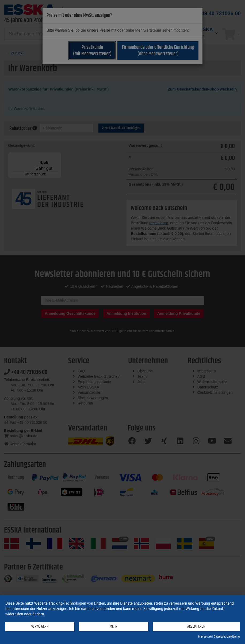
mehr (111, 627)
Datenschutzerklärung (227, 637)
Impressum (205, 637)
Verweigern (39, 627)
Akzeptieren (195, 627)
